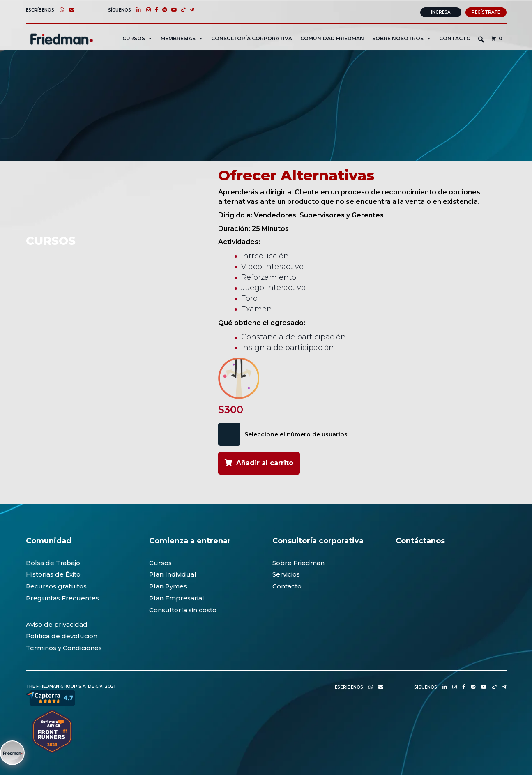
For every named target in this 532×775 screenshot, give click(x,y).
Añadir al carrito (265, 462)
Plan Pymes (168, 585)
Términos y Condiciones (64, 647)
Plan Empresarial (177, 597)
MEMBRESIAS (182, 37)
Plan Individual (173, 573)
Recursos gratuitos (56, 585)
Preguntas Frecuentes (62, 597)
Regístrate (486, 11)
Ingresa (441, 11)
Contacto (455, 37)
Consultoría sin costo (183, 609)
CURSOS (137, 37)
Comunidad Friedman (332, 37)
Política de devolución (62, 635)
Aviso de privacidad (57, 623)
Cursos (160, 562)
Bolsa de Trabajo (53, 562)
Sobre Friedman (298, 562)
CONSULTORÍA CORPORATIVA (252, 37)
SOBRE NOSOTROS (402, 37)
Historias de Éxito (53, 573)
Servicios (286, 573)
